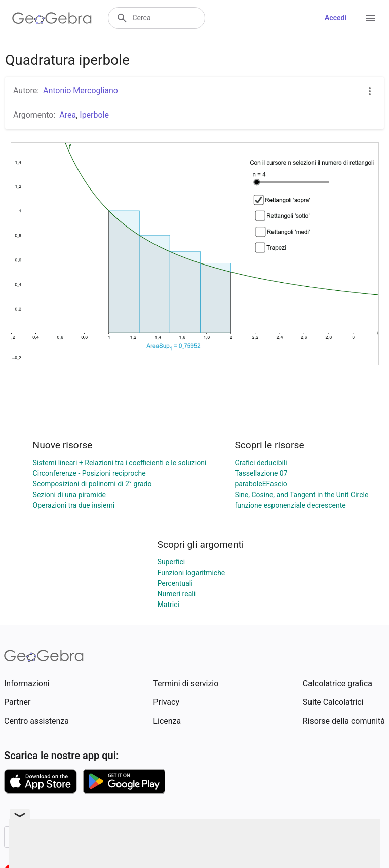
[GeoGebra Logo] (52, 18)
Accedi (336, 18)
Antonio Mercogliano (81, 90)
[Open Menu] (371, 18)
